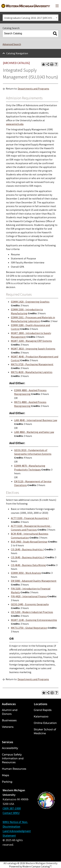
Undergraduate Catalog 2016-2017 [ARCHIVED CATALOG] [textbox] (31, 18)
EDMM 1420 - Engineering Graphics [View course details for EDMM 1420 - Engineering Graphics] (30, 302)
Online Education (45, 723)
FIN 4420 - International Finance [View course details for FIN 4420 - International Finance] (29, 596)
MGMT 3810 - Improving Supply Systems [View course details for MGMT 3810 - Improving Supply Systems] (33, 349)
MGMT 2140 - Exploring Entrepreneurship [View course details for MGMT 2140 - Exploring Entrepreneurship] (34, 620)
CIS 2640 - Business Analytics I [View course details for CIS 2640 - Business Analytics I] (27, 549)
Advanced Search (12, 44)
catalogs (12, 863)
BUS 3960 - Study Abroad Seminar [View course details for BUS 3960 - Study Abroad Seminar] (29, 542)
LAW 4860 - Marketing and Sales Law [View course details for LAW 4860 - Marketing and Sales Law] (34, 432)
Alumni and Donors (10, 712)
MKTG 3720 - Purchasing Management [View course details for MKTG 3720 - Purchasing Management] (32, 364)
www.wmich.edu (15, 124)
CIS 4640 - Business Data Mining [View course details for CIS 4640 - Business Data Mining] (28, 565)
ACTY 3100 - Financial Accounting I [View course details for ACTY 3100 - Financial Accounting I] (30, 518)
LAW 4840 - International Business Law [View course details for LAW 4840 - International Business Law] (36, 420)
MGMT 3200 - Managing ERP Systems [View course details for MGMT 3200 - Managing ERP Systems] (31, 341)
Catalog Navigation (17, 53)
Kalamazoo (41, 717)
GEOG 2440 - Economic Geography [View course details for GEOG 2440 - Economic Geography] (30, 604)
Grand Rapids (43, 710)
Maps (6, 775)
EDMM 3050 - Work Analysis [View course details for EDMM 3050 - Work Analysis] (26, 573)
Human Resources (14, 769)
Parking (7, 782)
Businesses (9, 720)
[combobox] (30, 18)
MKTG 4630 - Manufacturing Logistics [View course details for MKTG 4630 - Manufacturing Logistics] (32, 372)
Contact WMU (11, 813)
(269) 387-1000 (12, 808)
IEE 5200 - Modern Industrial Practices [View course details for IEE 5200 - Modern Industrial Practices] (32, 612)
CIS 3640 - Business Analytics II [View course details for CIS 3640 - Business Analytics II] (28, 557)
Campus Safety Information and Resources (13, 758)
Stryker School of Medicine (45, 731)
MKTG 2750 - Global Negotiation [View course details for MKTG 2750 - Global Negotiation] (29, 628)
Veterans (8, 727)
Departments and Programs (33, 89)
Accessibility (10, 748)
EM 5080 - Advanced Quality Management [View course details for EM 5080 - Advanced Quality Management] (34, 581)
